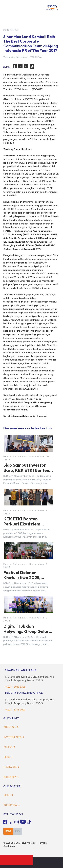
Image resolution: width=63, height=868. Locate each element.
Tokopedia (12, 805)
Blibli (8, 795)
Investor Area (14, 737)
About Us (11, 727)
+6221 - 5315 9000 (15, 710)
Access (9, 747)
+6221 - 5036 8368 (15, 687)
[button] (15, 66)
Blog (8, 757)
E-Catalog (12, 767)
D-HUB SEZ (11, 777)
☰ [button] (58, 6)
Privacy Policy (28, 843)
